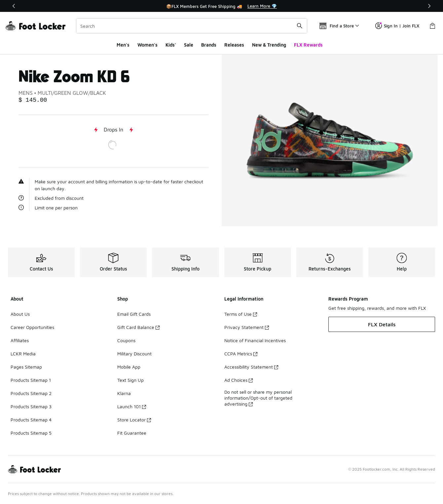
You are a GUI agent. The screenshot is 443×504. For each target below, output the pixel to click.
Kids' (171, 45)
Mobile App (129, 367)
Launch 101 (132, 406)
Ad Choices (239, 380)
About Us (20, 314)
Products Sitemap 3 (31, 406)
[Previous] (14, 6)
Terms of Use (241, 314)
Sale (189, 45)
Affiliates (20, 340)
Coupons (126, 340)
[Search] (192, 26)
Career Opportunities (32, 327)
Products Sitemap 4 (31, 420)
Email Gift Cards (134, 314)
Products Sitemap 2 (31, 393)
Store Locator (134, 420)
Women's (148, 45)
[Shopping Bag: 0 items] (432, 26)
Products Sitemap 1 (31, 380)
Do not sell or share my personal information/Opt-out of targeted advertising (258, 398)
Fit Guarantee (132, 433)
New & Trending (269, 45)
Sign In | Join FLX (397, 26)
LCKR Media (23, 354)
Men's (123, 45)
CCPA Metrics (241, 354)
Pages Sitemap (26, 367)
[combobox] (192, 26)
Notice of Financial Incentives (255, 340)
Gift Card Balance (138, 327)
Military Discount (134, 354)
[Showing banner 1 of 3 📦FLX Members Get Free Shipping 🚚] (222, 6)
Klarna (124, 393)
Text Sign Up (130, 380)
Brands (209, 45)
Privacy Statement (247, 327)
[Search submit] (300, 26)
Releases (234, 45)
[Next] (429, 6)
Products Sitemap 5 (31, 433)
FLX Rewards (308, 45)
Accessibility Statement (251, 367)
